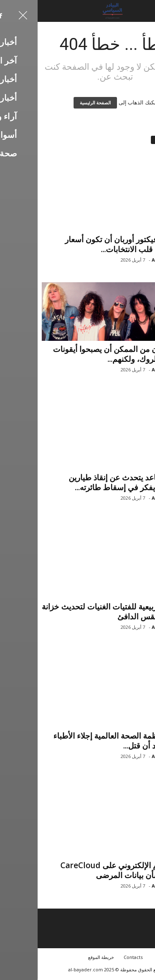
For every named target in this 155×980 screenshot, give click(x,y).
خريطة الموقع (63, 958)
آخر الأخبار (138, 338)
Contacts (95, 958)
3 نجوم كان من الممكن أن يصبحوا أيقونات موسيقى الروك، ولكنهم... (83, 354)
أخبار (143, 228)
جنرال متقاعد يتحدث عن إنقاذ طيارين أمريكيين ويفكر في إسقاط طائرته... (91, 484)
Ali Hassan (127, 260)
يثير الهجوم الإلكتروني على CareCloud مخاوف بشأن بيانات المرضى (87, 871)
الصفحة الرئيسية (58, 103)
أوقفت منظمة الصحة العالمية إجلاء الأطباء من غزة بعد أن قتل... (83, 742)
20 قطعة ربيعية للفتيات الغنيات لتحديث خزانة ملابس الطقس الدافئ (77, 613)
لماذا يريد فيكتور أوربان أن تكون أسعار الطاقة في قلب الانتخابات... (89, 244)
